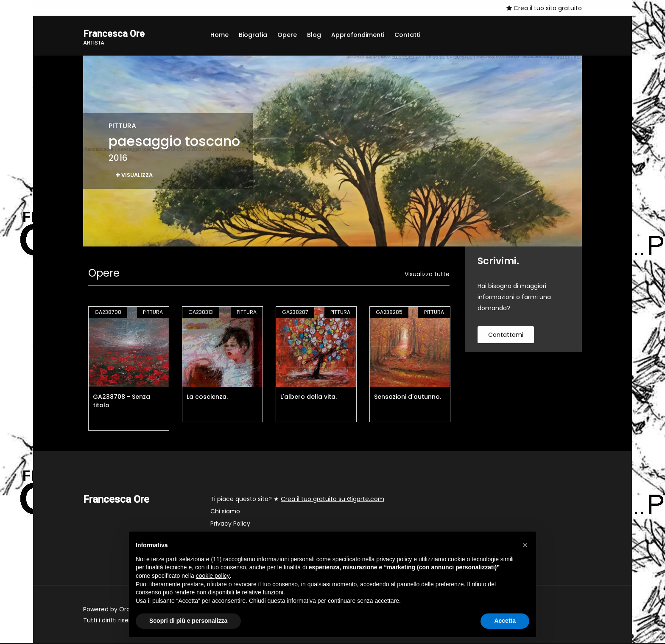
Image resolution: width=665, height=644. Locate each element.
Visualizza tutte (427, 275)
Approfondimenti (358, 35)
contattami (506, 336)
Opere (287, 35)
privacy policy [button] (394, 559)
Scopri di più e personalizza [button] (188, 621)
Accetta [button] (505, 621)
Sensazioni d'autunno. (408, 398)
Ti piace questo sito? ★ (297, 500)
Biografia (253, 35)
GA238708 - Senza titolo (122, 402)
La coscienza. (207, 398)
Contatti (407, 35)
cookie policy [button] (213, 576)
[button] (525, 545)
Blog (314, 35)
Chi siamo (225, 512)
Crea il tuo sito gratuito (544, 8)
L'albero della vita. (309, 398)
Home (219, 35)
